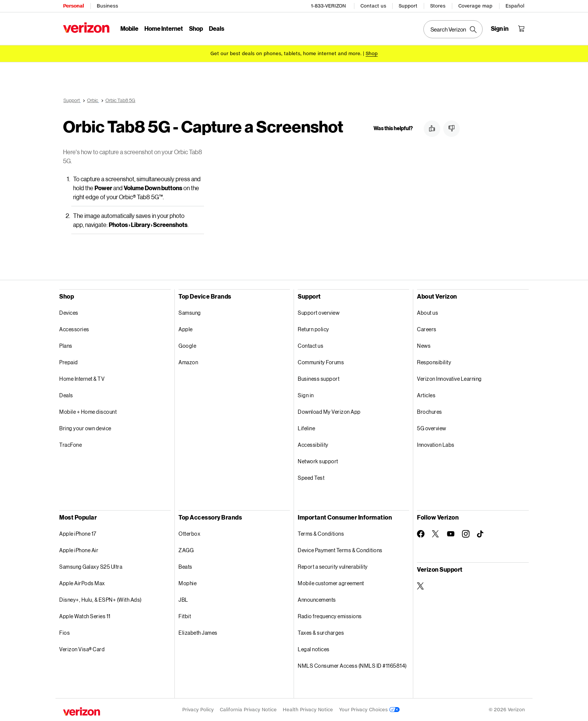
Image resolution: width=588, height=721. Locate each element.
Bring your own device (85, 428)
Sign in (306, 395)
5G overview (432, 428)
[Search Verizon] (453, 29)
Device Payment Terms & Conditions (340, 550)
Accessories (74, 329)
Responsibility (434, 362)
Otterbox (189, 534)
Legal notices (314, 649)
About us (427, 313)
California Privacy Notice (248, 710)
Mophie (187, 583)
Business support (319, 379)
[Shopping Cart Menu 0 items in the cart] (521, 29)
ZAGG (186, 550)
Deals (66, 395)
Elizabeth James (198, 633)
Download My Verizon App (329, 412)
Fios (64, 633)
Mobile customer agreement (331, 583)
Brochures (430, 412)
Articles (426, 395)
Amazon (188, 362)
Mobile (129, 28)
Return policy (313, 329)
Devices (69, 313)
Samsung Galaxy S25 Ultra (91, 567)
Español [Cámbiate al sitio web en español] (515, 6)
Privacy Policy (198, 710)
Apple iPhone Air (79, 550)
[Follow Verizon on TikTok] (481, 534)
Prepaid (69, 362)
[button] (432, 129)
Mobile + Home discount (88, 412)
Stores (438, 6)
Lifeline (306, 428)
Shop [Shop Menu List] (196, 28)
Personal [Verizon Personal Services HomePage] (73, 6)
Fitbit (185, 616)
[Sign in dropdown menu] (500, 29)
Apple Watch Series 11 (85, 616)
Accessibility (313, 445)
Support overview (319, 313)
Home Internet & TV (82, 379)
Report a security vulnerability (333, 567)
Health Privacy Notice (308, 710)
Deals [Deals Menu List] (217, 28)
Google (187, 346)
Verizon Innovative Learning (449, 379)
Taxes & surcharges (321, 633)
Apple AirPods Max (82, 583)
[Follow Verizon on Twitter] (436, 534)
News (424, 346)
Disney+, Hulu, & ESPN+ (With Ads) (100, 600)
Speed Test (311, 478)
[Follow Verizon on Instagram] (466, 534)
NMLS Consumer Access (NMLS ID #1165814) (352, 666)
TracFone (70, 445)
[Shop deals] (372, 53)
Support (408, 6)
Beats (185, 567)
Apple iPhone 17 (78, 534)
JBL (183, 600)
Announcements (317, 600)
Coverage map (475, 6)
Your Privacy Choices (369, 710)
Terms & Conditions (321, 534)
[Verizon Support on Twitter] (421, 586)
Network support (318, 461)
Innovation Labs (436, 445)
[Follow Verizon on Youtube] (451, 534)
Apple (186, 329)
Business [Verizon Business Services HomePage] (107, 6)
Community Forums (321, 362)
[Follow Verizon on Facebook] (421, 534)
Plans (66, 346)
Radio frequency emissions (330, 616)
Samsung (190, 313)
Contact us (373, 6)
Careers (427, 329)
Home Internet (164, 28)
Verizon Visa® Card (82, 649)
